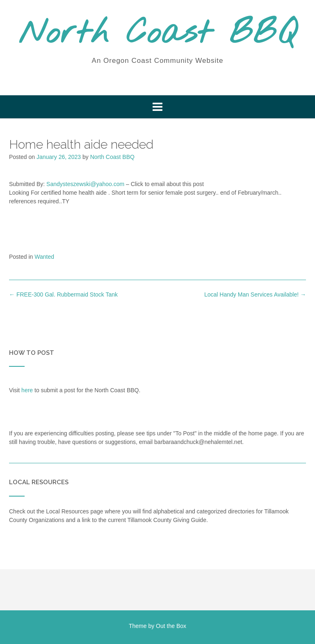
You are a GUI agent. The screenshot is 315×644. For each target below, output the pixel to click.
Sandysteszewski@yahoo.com (85, 184)
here (27, 390)
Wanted (44, 257)
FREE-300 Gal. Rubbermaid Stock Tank (63, 294)
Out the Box (171, 626)
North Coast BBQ (158, 34)
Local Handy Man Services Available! (255, 294)
